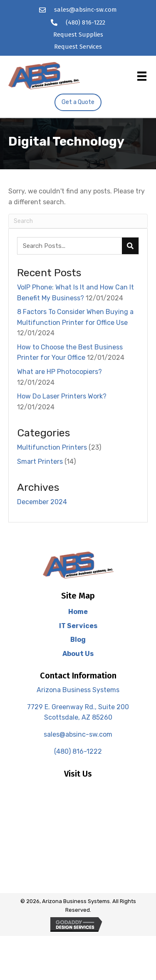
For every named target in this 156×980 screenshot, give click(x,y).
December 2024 (42, 502)
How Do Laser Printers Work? (62, 396)
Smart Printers (40, 462)
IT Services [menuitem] (78, 626)
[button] (78, 102)
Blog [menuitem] (78, 640)
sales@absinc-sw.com (85, 10)
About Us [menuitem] (78, 654)
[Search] (78, 221)
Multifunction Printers (52, 447)
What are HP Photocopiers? (59, 372)
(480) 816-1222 (85, 22)
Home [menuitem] (78, 612)
